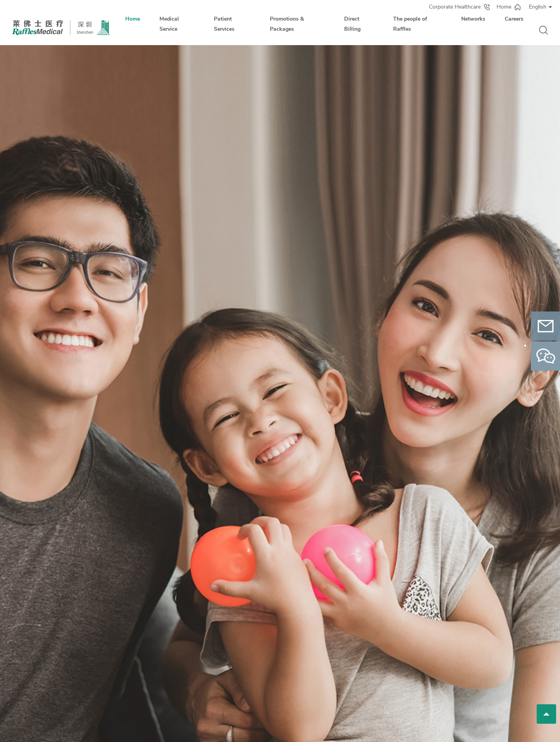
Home (133, 19)
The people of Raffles (410, 24)
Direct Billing (352, 24)
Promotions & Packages (287, 24)
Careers (514, 19)
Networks (473, 19)
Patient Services (224, 24)
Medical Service (169, 24)
